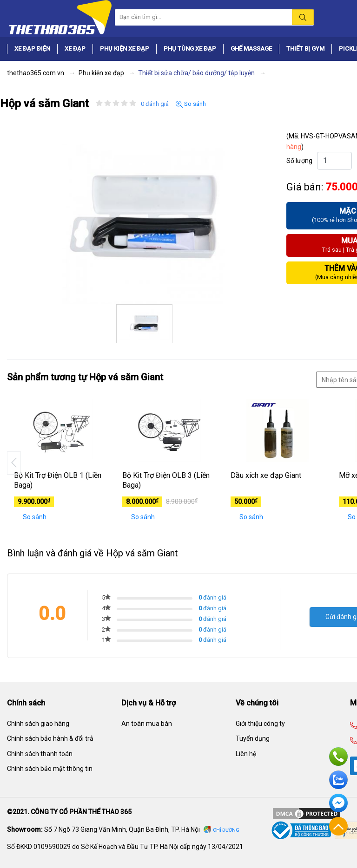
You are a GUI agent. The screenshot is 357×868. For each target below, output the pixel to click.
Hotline (338, 757)
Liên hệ (246, 754)
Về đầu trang (338, 826)
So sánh (191, 104)
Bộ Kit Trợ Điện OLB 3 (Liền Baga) (166, 480)
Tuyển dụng (253, 738)
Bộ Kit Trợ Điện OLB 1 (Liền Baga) (58, 480)
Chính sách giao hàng (38, 724)
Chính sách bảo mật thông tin (50, 769)
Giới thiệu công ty (260, 724)
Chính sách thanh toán (40, 754)
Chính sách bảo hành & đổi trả (50, 738)
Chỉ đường (226, 830)
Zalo (338, 780)
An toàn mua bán (147, 724)
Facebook (338, 803)
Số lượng (299, 161)
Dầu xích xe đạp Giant (266, 475)
